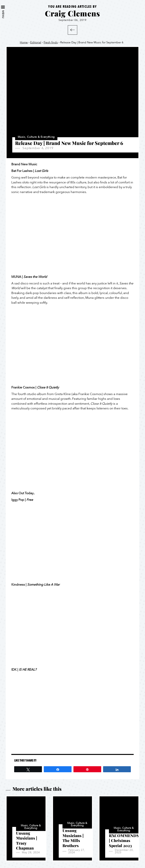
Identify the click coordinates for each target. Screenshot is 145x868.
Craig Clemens (73, 13)
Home (24, 42)
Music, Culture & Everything (36, 137)
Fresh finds (51, 42)
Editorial (36, 42)
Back (72, 30)
